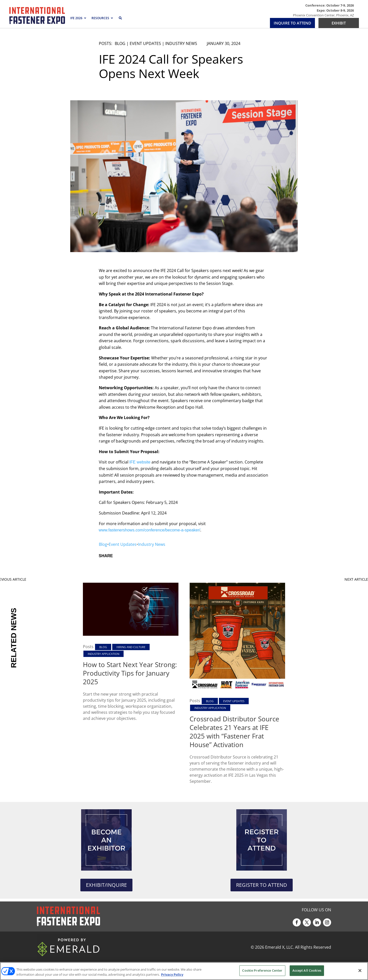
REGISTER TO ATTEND (262, 885)
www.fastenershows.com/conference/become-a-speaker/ (150, 530)
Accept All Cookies (307, 970)
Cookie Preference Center (262, 970)
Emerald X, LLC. (280, 947)
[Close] (360, 970)
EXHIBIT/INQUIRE (106, 885)
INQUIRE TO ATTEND (292, 23)
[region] (184, 971)
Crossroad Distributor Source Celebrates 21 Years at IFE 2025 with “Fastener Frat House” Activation (234, 732)
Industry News (181, 43)
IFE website (140, 462)
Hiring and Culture (131, 647)
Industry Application (103, 654)
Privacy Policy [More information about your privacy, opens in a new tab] (172, 974)
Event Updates (145, 43)
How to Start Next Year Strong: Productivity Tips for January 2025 (130, 673)
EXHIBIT (339, 23)
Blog (120, 43)
